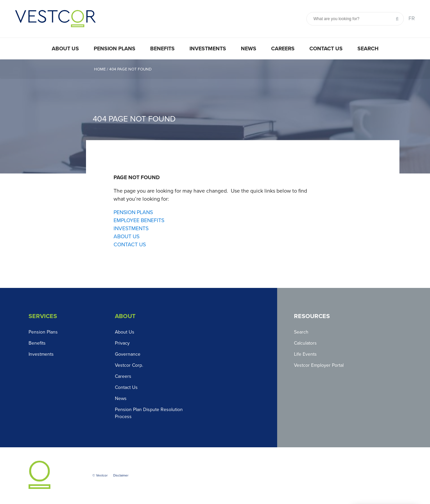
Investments (208, 49)
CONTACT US (130, 245)
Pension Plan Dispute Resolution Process (149, 413)
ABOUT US (126, 237)
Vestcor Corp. (129, 365)
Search (368, 49)
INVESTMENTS (131, 229)
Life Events (305, 354)
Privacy (122, 343)
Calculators (305, 343)
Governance (128, 354)
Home (100, 69)
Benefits (162, 49)
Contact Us (326, 49)
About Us (65, 49)
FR (412, 18)
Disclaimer (121, 475)
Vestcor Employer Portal (319, 365)
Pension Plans (115, 49)
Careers (283, 49)
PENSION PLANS (133, 212)
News (249, 49)
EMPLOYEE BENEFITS (139, 220)
